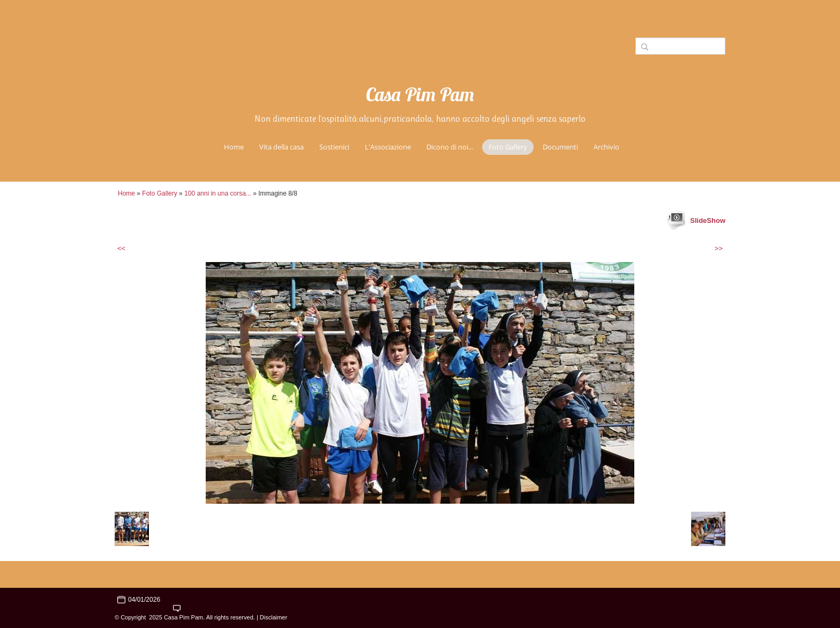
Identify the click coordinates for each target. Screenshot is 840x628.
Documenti (560, 147)
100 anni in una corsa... (218, 193)
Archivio (606, 147)
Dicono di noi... (450, 147)
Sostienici (334, 147)
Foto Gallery (508, 147)
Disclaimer (273, 617)
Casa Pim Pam (420, 96)
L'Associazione (388, 147)
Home (234, 147)
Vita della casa (282, 147)
